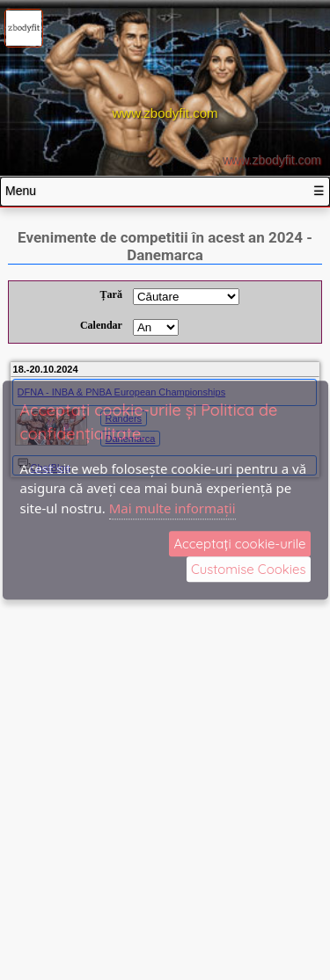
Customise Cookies (249, 569)
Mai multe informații (172, 508)
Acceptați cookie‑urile (239, 544)
